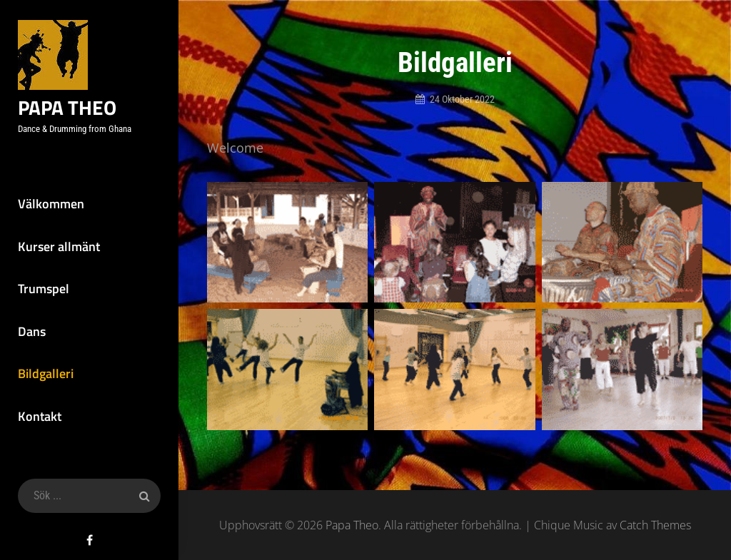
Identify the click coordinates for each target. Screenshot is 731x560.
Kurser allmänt (59, 246)
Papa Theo (67, 107)
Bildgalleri (46, 373)
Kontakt (40, 416)
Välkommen (51, 204)
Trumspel (44, 289)
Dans (32, 331)
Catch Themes (655, 525)
